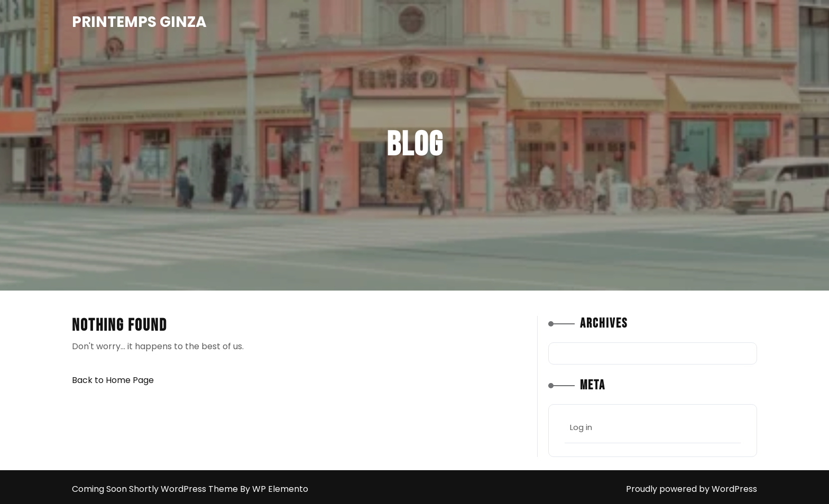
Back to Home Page (113, 380)
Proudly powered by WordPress (692, 489)
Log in (581, 427)
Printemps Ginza (139, 22)
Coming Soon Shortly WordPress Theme (156, 489)
